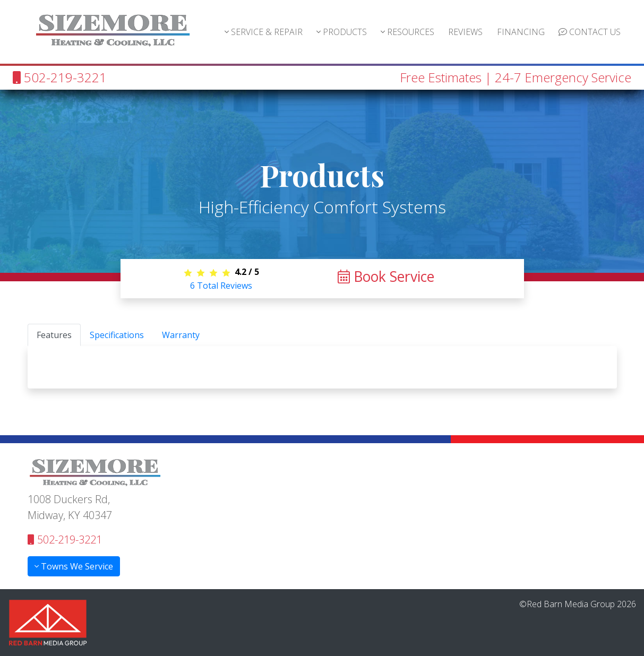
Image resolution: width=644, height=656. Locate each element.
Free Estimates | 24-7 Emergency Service (516, 77)
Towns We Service (74, 566)
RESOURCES (407, 32)
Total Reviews (221, 286)
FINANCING (521, 32)
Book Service (386, 277)
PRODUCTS (342, 32)
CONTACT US (590, 32)
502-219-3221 (60, 77)
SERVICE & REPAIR (264, 32)
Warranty (181, 335)
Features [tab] (54, 335)
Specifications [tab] (117, 335)
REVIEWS (465, 32)
